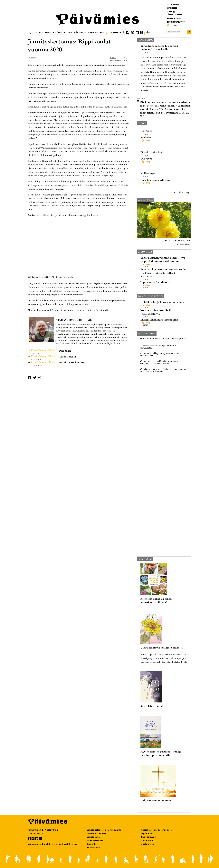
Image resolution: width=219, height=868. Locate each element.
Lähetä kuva (184, 245)
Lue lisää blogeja (181, 193)
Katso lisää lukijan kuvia (177, 240)
